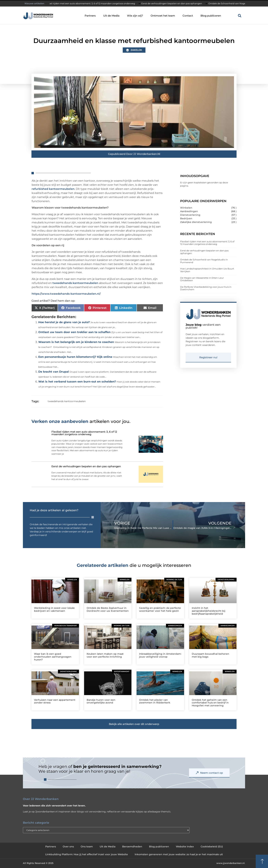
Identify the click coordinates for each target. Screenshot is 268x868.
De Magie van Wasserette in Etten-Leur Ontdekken (202, 279)
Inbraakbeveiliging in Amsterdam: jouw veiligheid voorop (160, 655)
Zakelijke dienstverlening (196, 222)
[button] (240, 16)
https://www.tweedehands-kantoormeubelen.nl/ (66, 294)
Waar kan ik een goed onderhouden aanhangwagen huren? (53, 657)
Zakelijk (136, 50)
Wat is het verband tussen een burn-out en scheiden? (77, 382)
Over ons (68, 847)
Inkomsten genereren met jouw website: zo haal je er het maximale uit (179, 854)
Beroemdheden (132, 847)
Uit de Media (111, 16)
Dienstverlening (190, 215)
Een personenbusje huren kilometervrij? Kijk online (75, 357)
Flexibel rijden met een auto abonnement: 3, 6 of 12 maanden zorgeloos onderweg (92, 3)
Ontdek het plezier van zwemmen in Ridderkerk (155, 701)
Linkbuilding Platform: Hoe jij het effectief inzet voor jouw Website (87, 854)
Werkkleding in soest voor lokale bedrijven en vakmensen (54, 609)
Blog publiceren (211, 16)
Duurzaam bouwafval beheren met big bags (210, 655)
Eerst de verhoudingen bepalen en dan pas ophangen (174, 3)
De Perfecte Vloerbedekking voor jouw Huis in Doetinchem (206, 288)
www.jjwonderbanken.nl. (231, 863)
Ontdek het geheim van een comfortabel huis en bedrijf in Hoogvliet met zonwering (210, 703)
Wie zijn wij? (135, 16)
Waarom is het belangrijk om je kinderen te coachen (76, 342)
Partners (90, 16)
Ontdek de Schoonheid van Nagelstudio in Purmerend (204, 261)
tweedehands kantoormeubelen (75, 283)
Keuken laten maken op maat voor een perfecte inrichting (105, 655)
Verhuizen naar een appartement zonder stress (55, 701)
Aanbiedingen (189, 211)
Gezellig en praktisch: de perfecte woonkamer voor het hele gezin (160, 609)
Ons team (87, 847)
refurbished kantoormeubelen (53, 189)
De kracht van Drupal (54, 372)
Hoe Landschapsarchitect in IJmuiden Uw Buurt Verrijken (207, 270)
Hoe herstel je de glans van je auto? (64, 322)
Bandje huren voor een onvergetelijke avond (101, 701)
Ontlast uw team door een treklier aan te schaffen (74, 332)
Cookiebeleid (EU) (212, 847)
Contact (188, 16)
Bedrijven (186, 218)
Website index (185, 847)
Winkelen (186, 208)
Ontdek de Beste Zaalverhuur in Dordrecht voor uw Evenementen (108, 609)
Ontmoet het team (163, 16)
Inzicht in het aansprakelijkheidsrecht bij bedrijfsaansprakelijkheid (209, 611)
